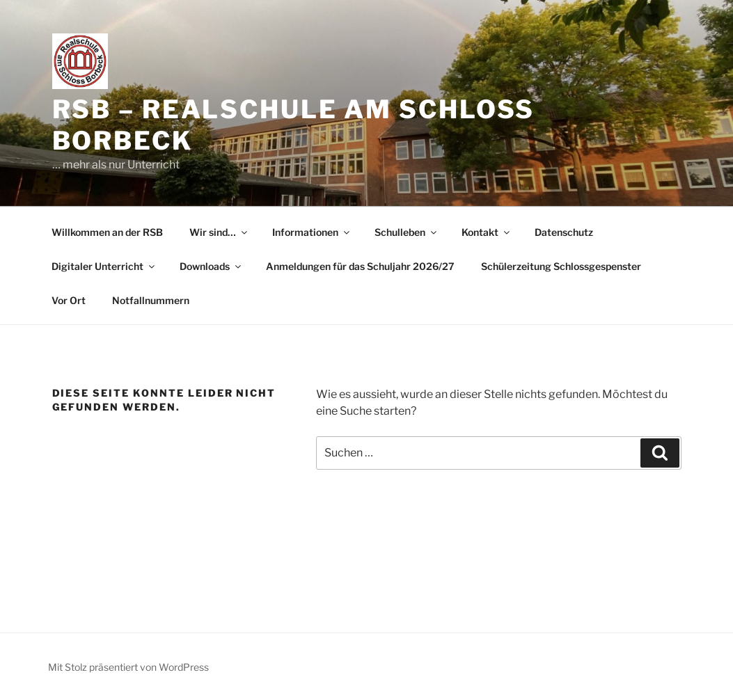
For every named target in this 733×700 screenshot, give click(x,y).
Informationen (312, 232)
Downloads (211, 266)
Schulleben (407, 232)
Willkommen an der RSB (107, 232)
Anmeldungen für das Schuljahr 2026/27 (360, 266)
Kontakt (487, 232)
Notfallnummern (151, 300)
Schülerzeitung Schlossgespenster (561, 266)
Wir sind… (219, 232)
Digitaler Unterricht (104, 266)
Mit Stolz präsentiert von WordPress (128, 667)
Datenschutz (564, 232)
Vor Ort (69, 300)
